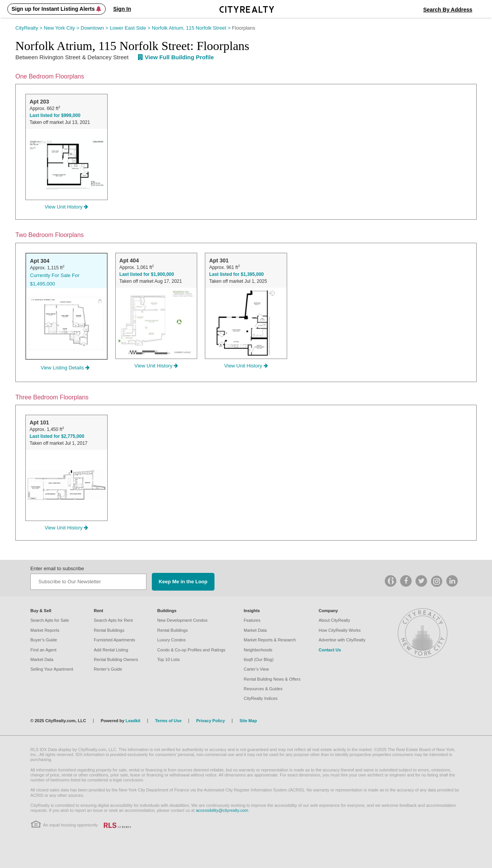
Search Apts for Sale (50, 620)
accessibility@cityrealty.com (222, 810)
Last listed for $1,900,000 (147, 274)
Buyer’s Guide (44, 640)
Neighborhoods (258, 650)
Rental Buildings (109, 630)
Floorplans (244, 28)
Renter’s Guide (108, 669)
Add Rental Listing (111, 650)
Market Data (42, 659)
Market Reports (45, 630)
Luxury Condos (171, 640)
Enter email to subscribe (57, 568)
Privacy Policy (210, 721)
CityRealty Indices (261, 698)
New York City (62, 28)
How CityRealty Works (340, 630)
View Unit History (66, 207)
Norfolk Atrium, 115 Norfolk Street (192, 28)
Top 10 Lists (169, 659)
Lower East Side (131, 28)
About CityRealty (334, 620)
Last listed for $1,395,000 (236, 274)
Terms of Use (168, 721)
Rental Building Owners (116, 659)
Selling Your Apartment (52, 669)
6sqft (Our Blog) (259, 659)
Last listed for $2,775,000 (57, 436)
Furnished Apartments (115, 640)
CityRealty (30, 28)
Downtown (95, 28)
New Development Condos (182, 620)
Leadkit (133, 721)
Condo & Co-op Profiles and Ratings (191, 650)
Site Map (248, 721)
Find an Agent (43, 650)
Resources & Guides (263, 689)
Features (252, 620)
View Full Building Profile (176, 57)
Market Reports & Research (270, 640)
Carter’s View (256, 669)
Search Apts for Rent (113, 620)
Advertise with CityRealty (342, 640)
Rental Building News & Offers (272, 679)
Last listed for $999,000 (55, 115)
